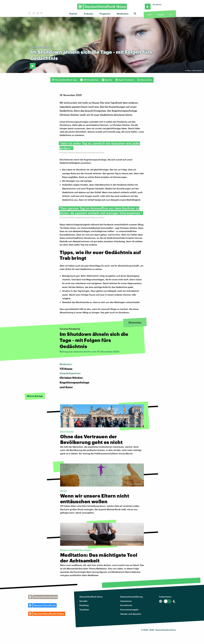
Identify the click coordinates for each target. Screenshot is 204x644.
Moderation (123, 14)
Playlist (161, 15)
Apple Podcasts (125, 80)
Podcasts (88, 14)
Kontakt (83, 601)
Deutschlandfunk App (64, 80)
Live (150, 15)
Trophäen (84, 609)
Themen (73, 14)
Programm (105, 14)
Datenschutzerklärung (131, 597)
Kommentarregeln (129, 609)
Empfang (84, 605)
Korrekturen (126, 605)
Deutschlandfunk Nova (91, 597)
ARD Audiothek (89, 80)
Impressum (126, 601)
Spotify (107, 80)
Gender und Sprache (131, 614)
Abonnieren (145, 80)
